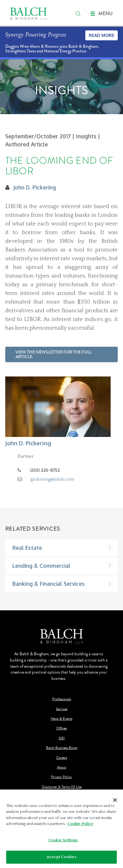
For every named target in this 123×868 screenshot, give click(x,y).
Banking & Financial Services (49, 584)
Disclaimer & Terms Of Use (62, 787)
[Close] (115, 800)
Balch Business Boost (62, 748)
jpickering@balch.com (52, 479)
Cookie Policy (80, 824)
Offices (61, 728)
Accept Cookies (61, 857)
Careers (62, 758)
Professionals (62, 699)
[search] (78, 14)
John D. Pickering (35, 187)
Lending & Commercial (41, 566)
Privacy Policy (61, 777)
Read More (102, 35)
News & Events (61, 719)
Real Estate (27, 548)
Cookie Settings (63, 840)
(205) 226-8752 (45, 470)
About (61, 767)
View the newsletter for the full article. (54, 354)
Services (62, 709)
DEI (62, 738)
